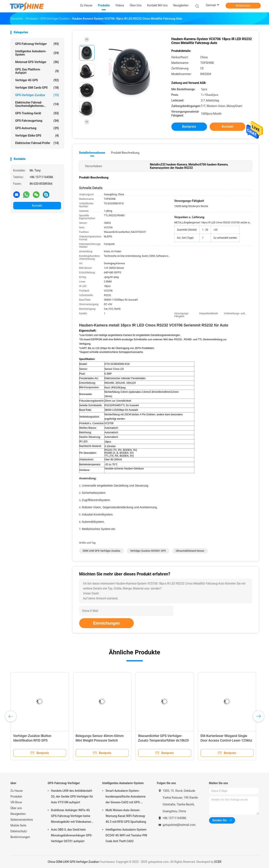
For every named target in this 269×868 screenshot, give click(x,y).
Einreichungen (106, 623)
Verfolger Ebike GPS (37, 136)
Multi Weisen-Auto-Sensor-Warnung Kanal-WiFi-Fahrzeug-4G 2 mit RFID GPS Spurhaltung (126, 816)
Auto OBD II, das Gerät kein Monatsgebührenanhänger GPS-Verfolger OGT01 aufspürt (72, 835)
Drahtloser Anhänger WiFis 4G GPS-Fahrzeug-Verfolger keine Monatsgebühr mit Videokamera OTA (72, 817)
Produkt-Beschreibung (125, 153)
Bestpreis (189, 127)
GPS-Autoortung (37, 128)
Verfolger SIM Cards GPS (37, 88)
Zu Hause (17, 791)
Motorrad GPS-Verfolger (37, 62)
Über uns (16, 808)
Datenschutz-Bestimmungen (20, 834)
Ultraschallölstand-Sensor (190, 551)
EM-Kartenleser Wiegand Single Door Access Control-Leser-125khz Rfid (226, 740)
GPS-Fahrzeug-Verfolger (37, 44)
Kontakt (37, 206)
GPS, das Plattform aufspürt (37, 71)
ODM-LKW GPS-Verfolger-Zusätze (102, 551)
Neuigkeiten (18, 814)
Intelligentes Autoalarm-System (37, 53)
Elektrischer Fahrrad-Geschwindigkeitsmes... (37, 104)
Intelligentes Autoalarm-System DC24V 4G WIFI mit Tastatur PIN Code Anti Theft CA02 (126, 835)
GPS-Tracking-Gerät (37, 113)
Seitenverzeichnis (22, 820)
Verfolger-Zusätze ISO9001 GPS (148, 551)
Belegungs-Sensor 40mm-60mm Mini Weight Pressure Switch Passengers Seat (100, 740)
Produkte (16, 797)
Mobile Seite (19, 825)
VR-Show (16, 802)
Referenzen (243, 6)
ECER (218, 862)
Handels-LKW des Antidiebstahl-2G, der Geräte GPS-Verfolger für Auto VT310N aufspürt (72, 797)
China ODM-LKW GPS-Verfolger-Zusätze (73, 862)
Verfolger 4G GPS (37, 80)
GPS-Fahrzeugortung (37, 121)
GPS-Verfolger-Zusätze (37, 95)
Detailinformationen (92, 153)
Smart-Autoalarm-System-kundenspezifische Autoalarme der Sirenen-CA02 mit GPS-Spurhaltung (126, 797)
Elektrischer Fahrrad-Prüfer (37, 143)
